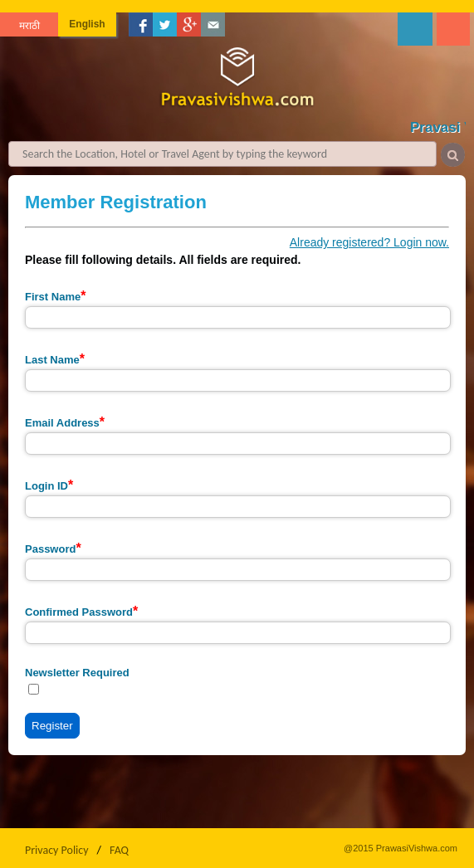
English (87, 24)
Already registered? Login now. (369, 242)
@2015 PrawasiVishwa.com (401, 848)
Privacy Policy (57, 850)
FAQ (119, 850)
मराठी (29, 26)
